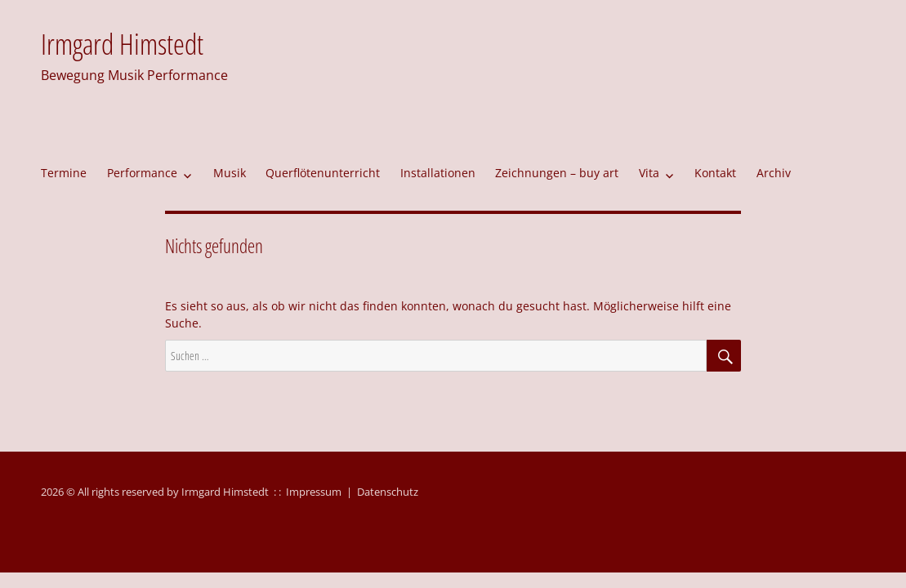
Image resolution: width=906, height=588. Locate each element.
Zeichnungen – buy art (557, 173)
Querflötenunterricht (323, 173)
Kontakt (715, 173)
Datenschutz (388, 492)
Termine (64, 173)
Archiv (774, 173)
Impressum (314, 492)
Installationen (438, 173)
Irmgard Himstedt (122, 44)
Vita (649, 173)
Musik (230, 173)
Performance (142, 173)
